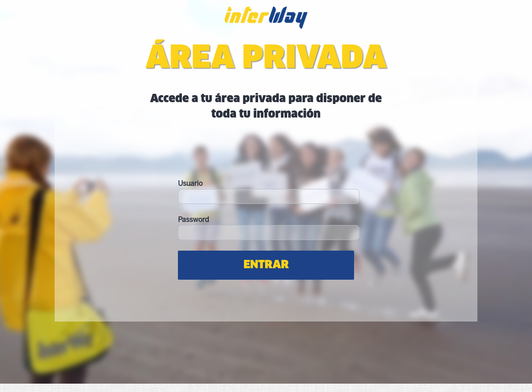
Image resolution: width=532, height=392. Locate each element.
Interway (266, 23)
